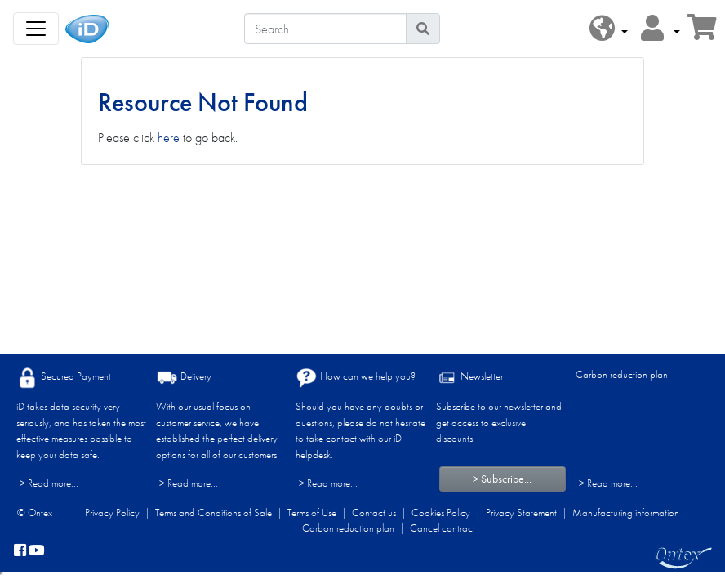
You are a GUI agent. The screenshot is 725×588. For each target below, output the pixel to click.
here (169, 138)
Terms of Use (312, 512)
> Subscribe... (502, 479)
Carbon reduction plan (622, 374)
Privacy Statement (521, 512)
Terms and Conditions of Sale (213, 512)
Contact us (374, 512)
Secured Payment (64, 378)
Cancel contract (443, 528)
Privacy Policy (112, 512)
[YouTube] (37, 551)
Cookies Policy (441, 512)
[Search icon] (423, 29)
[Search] (325, 29)
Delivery (184, 378)
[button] (609, 29)
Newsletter (469, 378)
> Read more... (49, 483)
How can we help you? (356, 378)
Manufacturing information (626, 512)
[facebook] (20, 551)
